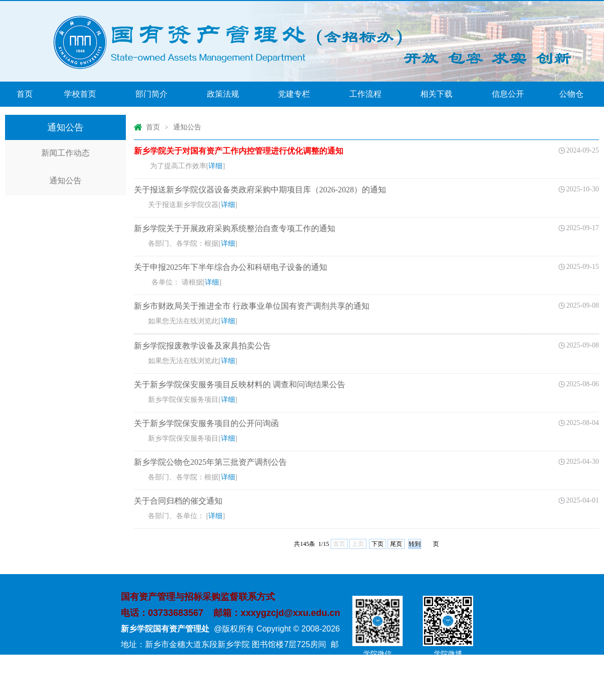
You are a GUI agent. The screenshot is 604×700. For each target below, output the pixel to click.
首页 (153, 127)
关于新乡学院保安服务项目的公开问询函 (206, 423)
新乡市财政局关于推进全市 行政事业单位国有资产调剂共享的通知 (252, 306)
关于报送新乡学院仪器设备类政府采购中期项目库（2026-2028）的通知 (260, 190)
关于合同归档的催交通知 (178, 501)
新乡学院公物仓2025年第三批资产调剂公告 (210, 462)
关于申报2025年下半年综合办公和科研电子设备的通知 (231, 267)
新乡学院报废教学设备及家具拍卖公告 (202, 346)
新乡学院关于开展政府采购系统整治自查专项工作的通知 (235, 228)
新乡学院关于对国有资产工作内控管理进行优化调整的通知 (239, 151)
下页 (377, 544)
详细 (215, 166)
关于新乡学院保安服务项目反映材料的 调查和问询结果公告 (240, 384)
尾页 (396, 544)
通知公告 (187, 127)
